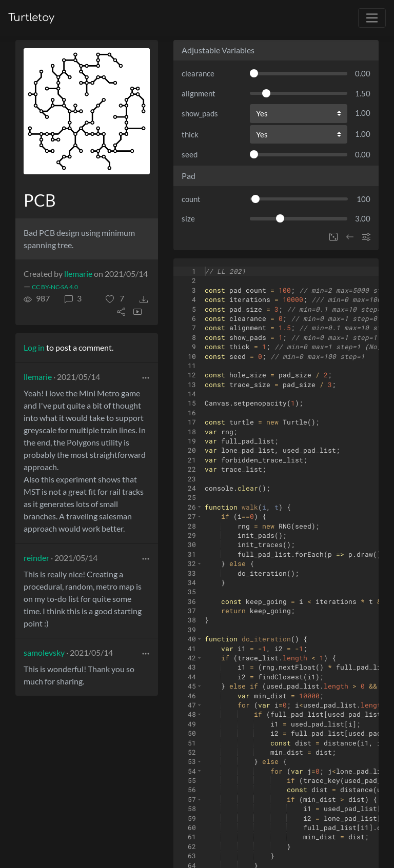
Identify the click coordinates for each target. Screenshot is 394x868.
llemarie (78, 274)
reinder (36, 558)
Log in (34, 347)
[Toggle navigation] (372, 18)
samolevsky (44, 652)
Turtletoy (31, 18)
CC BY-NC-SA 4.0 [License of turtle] (55, 287)
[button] (115, 298)
